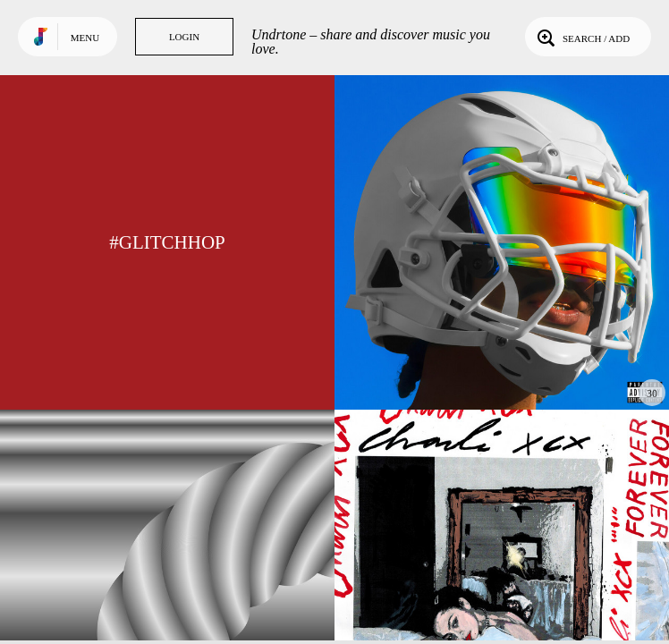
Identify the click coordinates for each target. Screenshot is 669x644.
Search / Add (582, 37)
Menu (85, 38)
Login (184, 37)
